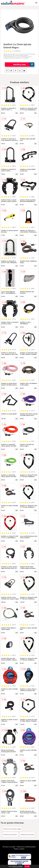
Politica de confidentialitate (26, 847)
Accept (27, 866)
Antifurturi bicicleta (27, 835)
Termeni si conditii (9, 847)
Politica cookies (19, 849)
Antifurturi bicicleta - (10, 835)
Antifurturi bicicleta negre (12, 829)
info (17, 113)
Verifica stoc (24, 64)
